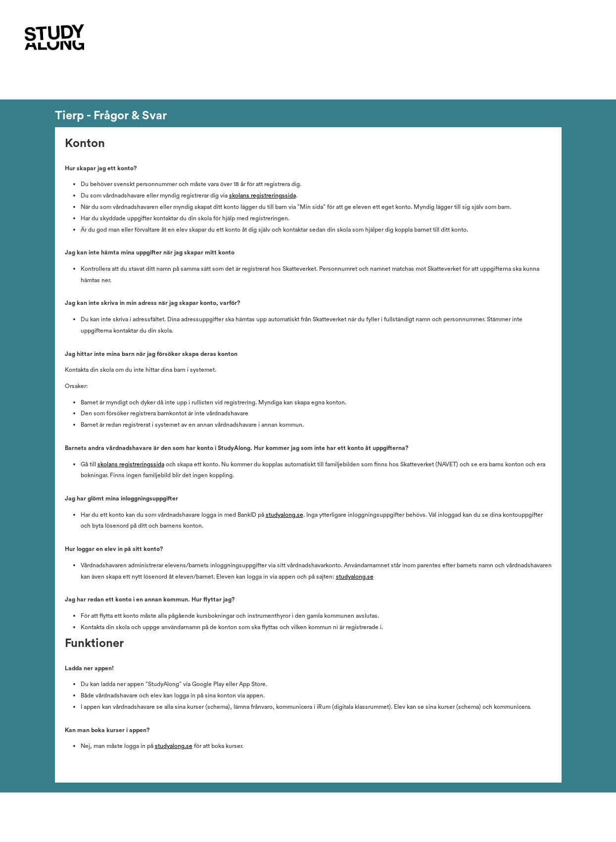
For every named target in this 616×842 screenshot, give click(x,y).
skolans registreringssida (262, 196)
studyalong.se (284, 515)
